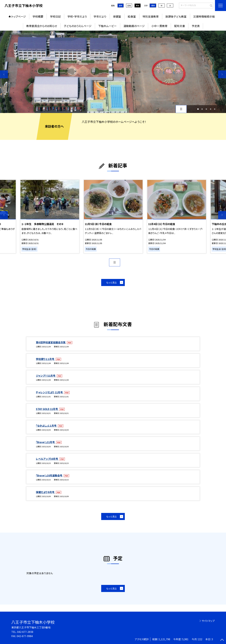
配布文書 (180, 26)
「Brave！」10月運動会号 (49, 475)
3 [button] (206, 109)
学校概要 (38, 16)
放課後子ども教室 (176, 16)
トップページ (19, 16)
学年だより (100, 16)
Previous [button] (4, 74)
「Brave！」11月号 (46, 442)
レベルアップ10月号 (47, 459)
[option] (113, 72)
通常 (121, 6)
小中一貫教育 (159, 26)
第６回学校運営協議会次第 (51, 342)
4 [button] (210, 109)
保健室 (117, 16)
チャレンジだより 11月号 (50, 392)
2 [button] (202, 109)
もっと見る (112, 282)
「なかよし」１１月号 (47, 426)
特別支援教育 (151, 16)
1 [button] (198, 109)
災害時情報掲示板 (204, 16)
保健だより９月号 (45, 492)
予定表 (196, 26)
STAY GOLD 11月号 (47, 409)
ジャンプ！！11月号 (46, 376)
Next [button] (222, 74)
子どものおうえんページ (78, 26)
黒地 (138, 6)
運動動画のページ (134, 26)
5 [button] (215, 109)
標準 (153, 6)
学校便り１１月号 (45, 359)
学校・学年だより (77, 16)
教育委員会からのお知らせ (42, 26)
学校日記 (55, 16)
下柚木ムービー (107, 26)
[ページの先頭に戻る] (222, 640)
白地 (129, 6)
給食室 (132, 16)
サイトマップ (208, 621)
